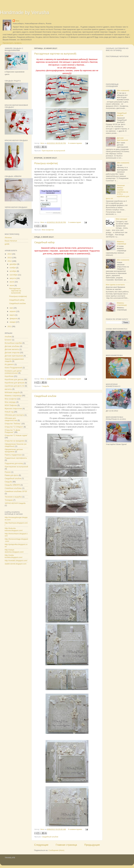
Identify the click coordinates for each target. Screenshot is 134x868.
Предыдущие (92, 845)
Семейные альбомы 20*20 (16, 491)
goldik (7, 244)
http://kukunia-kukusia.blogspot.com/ (14, 529)
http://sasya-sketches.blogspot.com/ (14, 551)
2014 (10, 254)
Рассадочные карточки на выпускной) (55, 54)
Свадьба (45, 386)
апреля (13, 311)
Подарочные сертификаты (16, 458)
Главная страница (66, 845)
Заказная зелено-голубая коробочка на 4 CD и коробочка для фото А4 (117, 192)
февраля (14, 319)
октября (13, 271)
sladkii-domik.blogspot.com (16, 564)
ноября (13, 268)
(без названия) (123, 90)
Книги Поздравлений (13, 368)
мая (12, 308)
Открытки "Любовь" (13, 424)
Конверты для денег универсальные (13, 372)
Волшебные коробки (13, 343)
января (13, 322)
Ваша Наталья (11, 241)
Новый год (9, 412)
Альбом (8, 337)
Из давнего (9, 364)
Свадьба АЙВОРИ (12, 485)
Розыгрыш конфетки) (46, 163)
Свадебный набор (44, 242)
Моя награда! (121, 219)
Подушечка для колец (14, 463)
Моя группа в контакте (115, 285)
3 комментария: (75, 222)
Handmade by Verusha (25, 12)
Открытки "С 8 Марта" (14, 427)
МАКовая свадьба (12, 392)
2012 (10, 261)
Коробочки (9, 376)
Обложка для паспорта (14, 415)
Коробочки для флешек (15, 383)
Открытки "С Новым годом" (16, 435)
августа (13, 278)
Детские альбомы (12, 346)
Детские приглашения (14, 356)
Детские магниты (12, 349)
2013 (10, 258)
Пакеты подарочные (13, 455)
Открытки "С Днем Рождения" (12, 431)
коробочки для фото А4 (15, 386)
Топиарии (9, 500)
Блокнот (8, 340)
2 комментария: (75, 379)
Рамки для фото (11, 475)
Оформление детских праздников (14, 450)
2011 (10, 326)
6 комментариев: (75, 143)
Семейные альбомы (13, 488)
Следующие (41, 845)
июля (12, 282)
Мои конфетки (48, 230)
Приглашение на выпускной (53, 151)
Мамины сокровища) (122, 304)
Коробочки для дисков (14, 379)
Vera (17, 21)
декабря (13, 264)
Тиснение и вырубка (13, 497)
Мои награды (10, 402)
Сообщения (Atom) (56, 850)
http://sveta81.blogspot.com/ (16, 561)
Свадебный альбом (45, 396)
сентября (14, 275)
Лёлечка (8, 238)
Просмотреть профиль (12, 43)
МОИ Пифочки (11, 405)
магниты (8, 389)
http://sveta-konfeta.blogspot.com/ (14, 556)
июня (12, 285)
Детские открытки (12, 353)
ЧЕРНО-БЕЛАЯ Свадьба (15, 503)
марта (12, 315)
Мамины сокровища (13, 396)
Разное (8, 472)
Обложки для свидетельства (11, 419)
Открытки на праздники (14, 441)
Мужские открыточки (13, 409)
